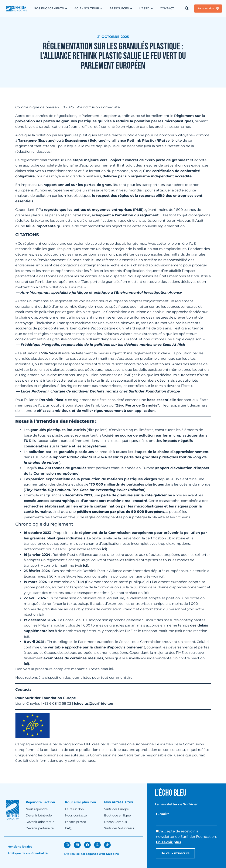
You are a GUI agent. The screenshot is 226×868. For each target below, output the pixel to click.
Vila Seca (49, 353)
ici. (111, 669)
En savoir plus (169, 842)
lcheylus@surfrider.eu (94, 703)
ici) (26, 664)
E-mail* (162, 814)
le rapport (70, 457)
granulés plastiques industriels (58, 430)
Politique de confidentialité (28, 853)
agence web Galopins (103, 854)
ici (104, 549)
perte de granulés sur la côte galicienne (137, 495)
